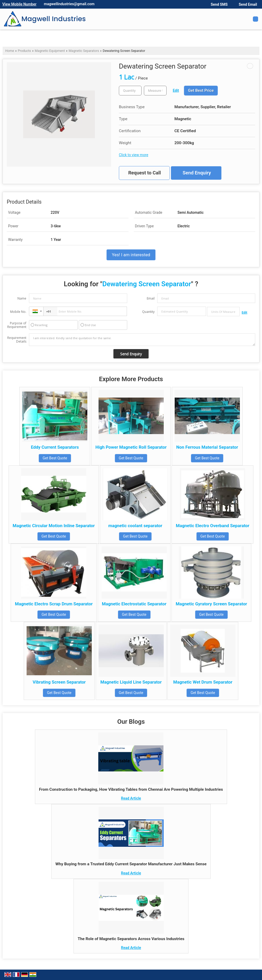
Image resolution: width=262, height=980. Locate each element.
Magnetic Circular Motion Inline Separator (54, 526)
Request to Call (145, 173)
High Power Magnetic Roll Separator (131, 447)
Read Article (131, 798)
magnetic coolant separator (135, 526)
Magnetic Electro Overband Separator (212, 526)
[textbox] (155, 91)
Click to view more (133, 155)
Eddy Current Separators (55, 447)
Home (10, 51)
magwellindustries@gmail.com (69, 4)
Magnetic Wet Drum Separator (203, 682)
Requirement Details (17, 340)
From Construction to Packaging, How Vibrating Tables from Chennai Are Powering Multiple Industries (131, 789)
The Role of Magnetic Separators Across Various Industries (131, 939)
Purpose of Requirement (17, 325)
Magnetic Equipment (50, 51)
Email (151, 298)
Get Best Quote (55, 458)
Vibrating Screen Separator (59, 682)
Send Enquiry (197, 173)
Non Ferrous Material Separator (207, 447)
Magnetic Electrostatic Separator (134, 604)
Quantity (148, 312)
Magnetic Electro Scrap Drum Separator (54, 604)
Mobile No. (18, 312)
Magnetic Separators (84, 51)
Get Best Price (201, 90)
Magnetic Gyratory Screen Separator (211, 604)
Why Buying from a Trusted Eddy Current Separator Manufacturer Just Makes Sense (131, 864)
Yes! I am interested (131, 255)
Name (22, 298)
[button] (19, 4)
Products (24, 51)
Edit (176, 90)
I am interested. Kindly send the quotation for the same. (142, 340)
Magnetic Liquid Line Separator (131, 682)
